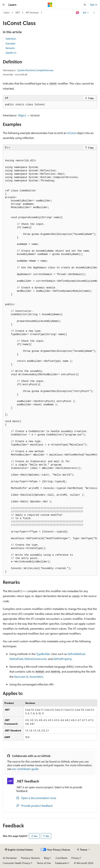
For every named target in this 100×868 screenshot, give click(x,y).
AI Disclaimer (10, 858)
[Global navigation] (4, 5)
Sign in (94, 4)
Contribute (61, 858)
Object (22, 115)
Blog (46, 858)
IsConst (72, 133)
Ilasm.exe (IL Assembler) (29, 677)
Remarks (10, 48)
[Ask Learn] (78, 13)
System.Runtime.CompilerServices (35, 70)
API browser (32, 12)
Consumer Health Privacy (16, 863)
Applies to (11, 53)
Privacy (75, 858)
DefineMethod (76, 654)
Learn (6, 12)
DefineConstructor (36, 659)
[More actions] (94, 13)
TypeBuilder (43, 654)
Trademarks (61, 863)
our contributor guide (25, 769)
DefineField (16, 659)
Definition (11, 39)
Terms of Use (44, 863)
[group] (50, 363)
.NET (17, 12)
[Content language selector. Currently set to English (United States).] (19, 850)
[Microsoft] (50, 5)
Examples (11, 43)
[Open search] (85, 5)
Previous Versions (30, 858)
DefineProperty (63, 659)
